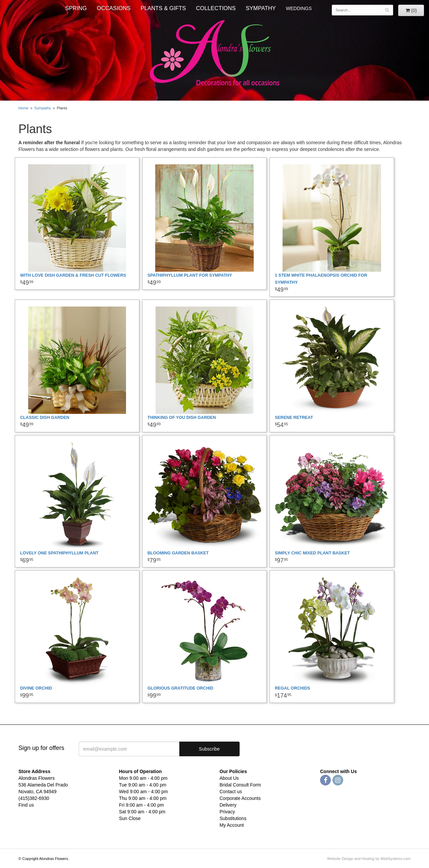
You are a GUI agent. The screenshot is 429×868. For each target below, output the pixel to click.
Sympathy (261, 8)
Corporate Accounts (240, 798)
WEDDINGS (299, 8)
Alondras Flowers (215, 54)
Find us (26, 805)
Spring (76, 8)
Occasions (114, 8)
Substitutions (233, 818)
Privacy (227, 812)
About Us (229, 778)
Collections (216, 8)
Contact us (231, 792)
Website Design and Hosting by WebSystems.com (369, 859)
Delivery (228, 805)
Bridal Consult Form (240, 785)
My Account (232, 825)
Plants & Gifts (163, 8)
